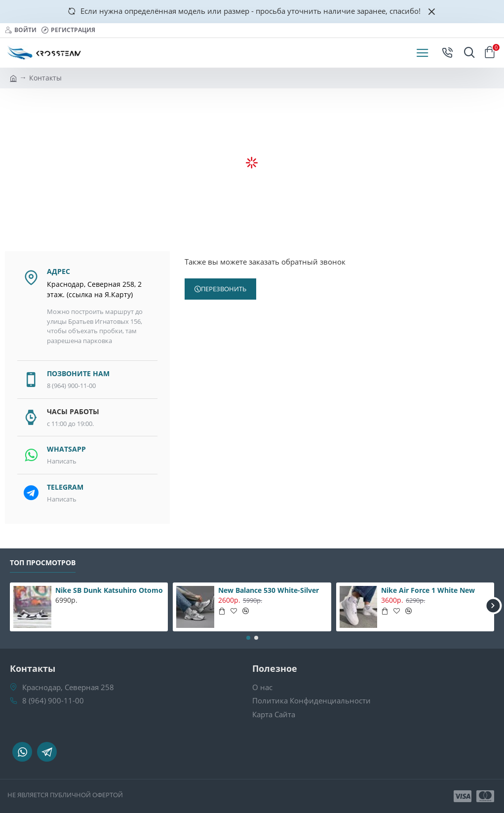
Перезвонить (224, 289)
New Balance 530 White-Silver (269, 590)
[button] (493, 605)
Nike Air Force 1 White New (428, 590)
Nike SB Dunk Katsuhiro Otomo (109, 590)
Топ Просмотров (43, 563)
